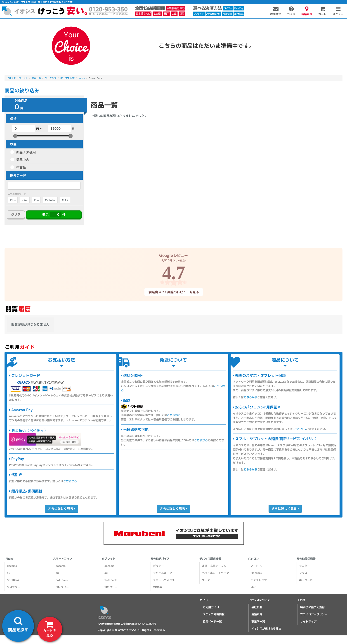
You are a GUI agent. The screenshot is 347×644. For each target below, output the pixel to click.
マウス (303, 573)
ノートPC (256, 566)
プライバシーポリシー (314, 614)
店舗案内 (257, 614)
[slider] (15, 136)
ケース (206, 580)
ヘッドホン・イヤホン (215, 573)
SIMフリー (14, 587)
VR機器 (158, 587)
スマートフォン (63, 559)
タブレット (109, 559)
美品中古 (23, 160)
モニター (305, 566)
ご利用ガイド (211, 607)
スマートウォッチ (164, 580)
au (9, 573)
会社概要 (257, 607)
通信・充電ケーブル (214, 566)
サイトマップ (308, 621)
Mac (253, 587)
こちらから (70, 481)
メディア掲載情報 (214, 614)
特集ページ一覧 (212, 621)
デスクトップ (259, 580)
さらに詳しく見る (62, 509)
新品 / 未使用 (26, 152)
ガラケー (158, 566)
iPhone (9, 559)
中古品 (21, 167)
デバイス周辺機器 (210, 559)
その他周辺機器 (306, 559)
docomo (12, 566)
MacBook (256, 573)
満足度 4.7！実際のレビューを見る (173, 292)
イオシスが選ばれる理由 (266, 628)
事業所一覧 (258, 621)
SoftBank (13, 580)
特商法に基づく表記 (312, 607)
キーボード (306, 580)
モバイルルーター (164, 573)
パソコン (253, 559)
